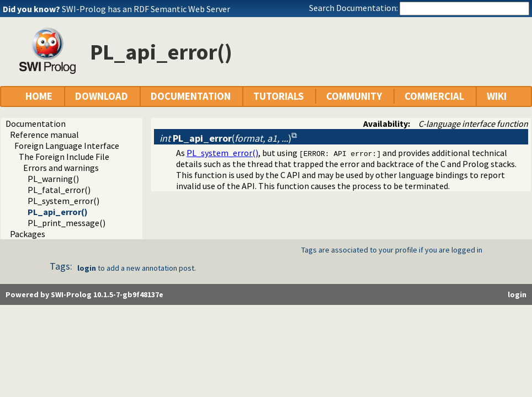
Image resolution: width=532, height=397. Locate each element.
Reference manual (44, 135)
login (87, 268)
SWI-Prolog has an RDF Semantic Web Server (146, 9)
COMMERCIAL (434, 96)
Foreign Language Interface (67, 146)
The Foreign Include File (64, 157)
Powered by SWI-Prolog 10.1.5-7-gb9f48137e (84, 294)
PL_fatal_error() (59, 190)
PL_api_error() (58, 212)
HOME (39, 96)
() (225, 138)
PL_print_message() (66, 223)
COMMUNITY (354, 96)
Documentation (36, 124)
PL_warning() (53, 179)
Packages (28, 234)
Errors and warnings (61, 168)
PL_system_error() (63, 201)
